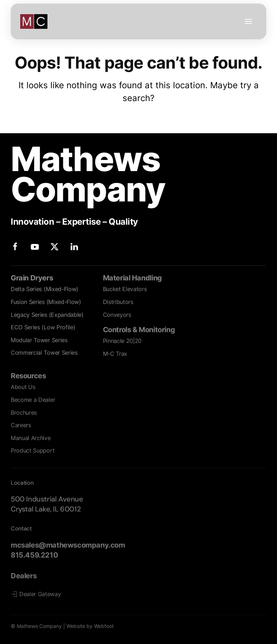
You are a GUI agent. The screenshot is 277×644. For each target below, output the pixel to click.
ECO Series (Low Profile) (43, 327)
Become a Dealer (33, 400)
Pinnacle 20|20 (122, 341)
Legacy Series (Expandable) (47, 315)
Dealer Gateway (36, 594)
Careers (21, 425)
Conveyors (117, 315)
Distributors (118, 302)
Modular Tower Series (39, 340)
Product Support (33, 450)
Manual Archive (31, 438)
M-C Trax (115, 354)
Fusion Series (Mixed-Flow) (46, 302)
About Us (23, 387)
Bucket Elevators (125, 289)
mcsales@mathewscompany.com (68, 545)
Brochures (24, 413)
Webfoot (104, 626)
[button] (248, 21)
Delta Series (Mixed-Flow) (44, 289)
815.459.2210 (34, 555)
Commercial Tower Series (44, 353)
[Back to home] (34, 21)
